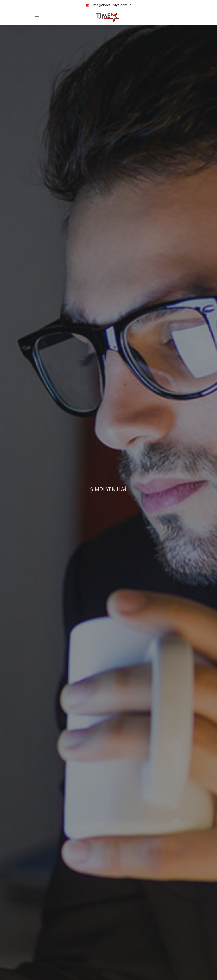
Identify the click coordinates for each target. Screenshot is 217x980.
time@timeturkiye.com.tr (111, 5)
